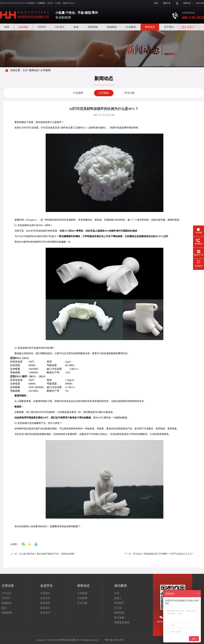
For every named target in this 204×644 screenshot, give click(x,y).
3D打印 (42, 27)
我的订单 (167, 3)
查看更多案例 (122, 622)
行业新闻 (78, 93)
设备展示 (45, 608)
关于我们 (169, 27)
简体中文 (187, 3)
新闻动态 (150, 27)
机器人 (118, 598)
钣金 (76, 27)
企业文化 (45, 598)
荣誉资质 (45, 603)
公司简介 (45, 593)
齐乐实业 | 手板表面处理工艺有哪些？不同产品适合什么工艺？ (164, 554)
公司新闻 (104, 93)
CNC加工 (60, 27)
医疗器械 (119, 618)
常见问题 (129, 93)
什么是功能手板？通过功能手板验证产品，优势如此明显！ (48, 554)
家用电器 (119, 613)
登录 (156, 3)
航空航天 (119, 603)
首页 (7, 27)
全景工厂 (189, 27)
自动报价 (23, 27)
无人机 (118, 608)
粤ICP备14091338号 (114, 640)
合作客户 (45, 613)
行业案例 (131, 27)
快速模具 (112, 27)
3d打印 (133, 220)
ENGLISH (200, 3)
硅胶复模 (93, 27)
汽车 (117, 593)
